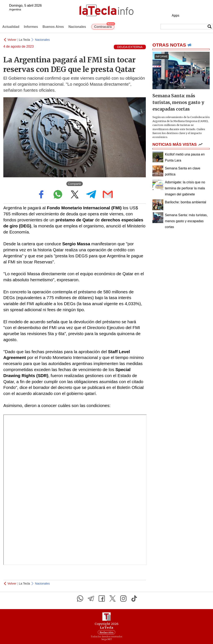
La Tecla (24, 40)
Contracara (104, 26)
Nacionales (77, 27)
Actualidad (11, 27)
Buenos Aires (53, 27)
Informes (31, 27)
